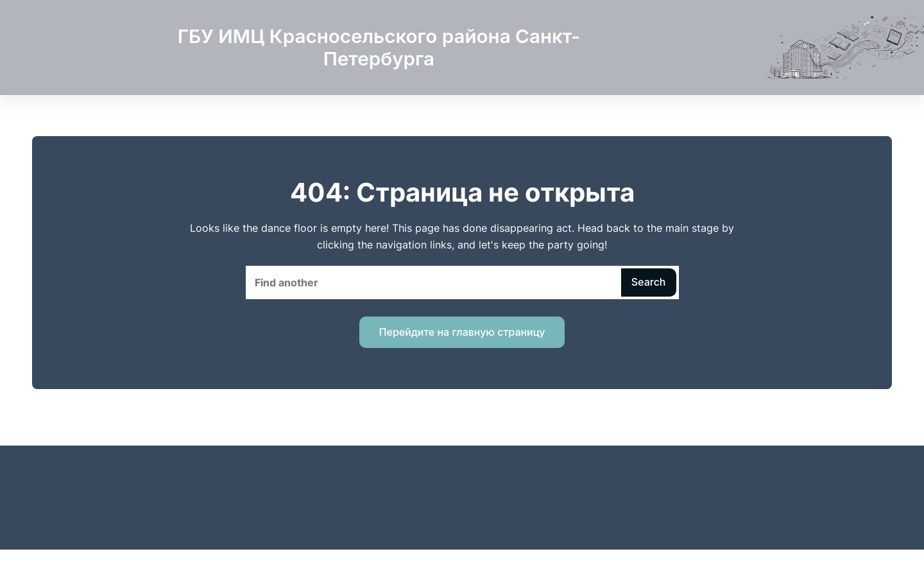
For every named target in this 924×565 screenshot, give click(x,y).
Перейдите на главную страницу (462, 332)
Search (649, 282)
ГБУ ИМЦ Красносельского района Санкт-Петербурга (379, 48)
